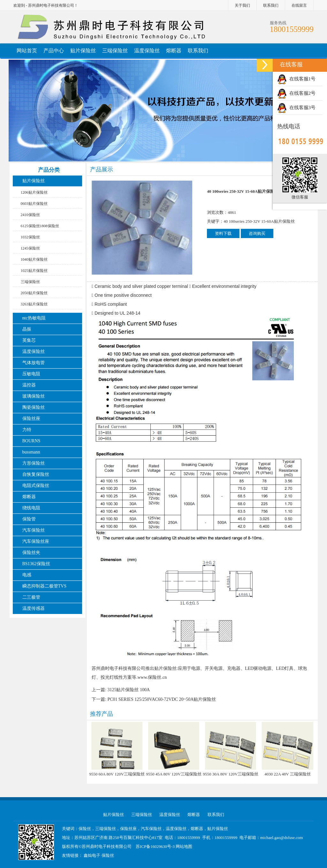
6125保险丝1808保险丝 (40, 226)
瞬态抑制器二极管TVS (44, 586)
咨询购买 (257, 233)
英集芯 (29, 340)
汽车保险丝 (34, 530)
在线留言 (299, 5)
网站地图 (184, 846)
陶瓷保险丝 (34, 407)
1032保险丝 (30, 237)
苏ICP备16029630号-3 (155, 846)
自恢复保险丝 (36, 474)
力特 (27, 430)
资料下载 (223, 233)
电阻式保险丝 (36, 486)
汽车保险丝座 (36, 541)
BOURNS (31, 441)
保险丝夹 (31, 553)
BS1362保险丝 (36, 564)
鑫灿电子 (92, 855)
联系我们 (271, 5)
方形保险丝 (34, 463)
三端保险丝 (115, 51)
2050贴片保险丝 (34, 293)
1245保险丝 (30, 248)
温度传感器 (34, 608)
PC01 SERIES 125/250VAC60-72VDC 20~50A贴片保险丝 (162, 699)
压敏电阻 (31, 374)
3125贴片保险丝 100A (129, 690)
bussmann (31, 452)
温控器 (29, 385)
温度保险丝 (147, 51)
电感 (27, 575)
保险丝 (108, 855)
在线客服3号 (296, 108)
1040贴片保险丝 (34, 259)
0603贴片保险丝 (34, 204)
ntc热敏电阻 (34, 318)
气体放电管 (34, 363)
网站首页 (27, 51)
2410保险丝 (30, 215)
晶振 (27, 329)
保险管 (29, 519)
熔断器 (174, 51)
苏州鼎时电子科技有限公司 (107, 846)
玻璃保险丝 (34, 396)
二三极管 (32, 597)
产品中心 (54, 51)
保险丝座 (31, 419)
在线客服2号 (296, 93)
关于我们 (242, 5)
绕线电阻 (31, 508)
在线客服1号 (296, 79)
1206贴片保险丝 (34, 192)
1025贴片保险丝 (34, 271)
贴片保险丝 (83, 51)
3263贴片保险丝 (34, 304)
